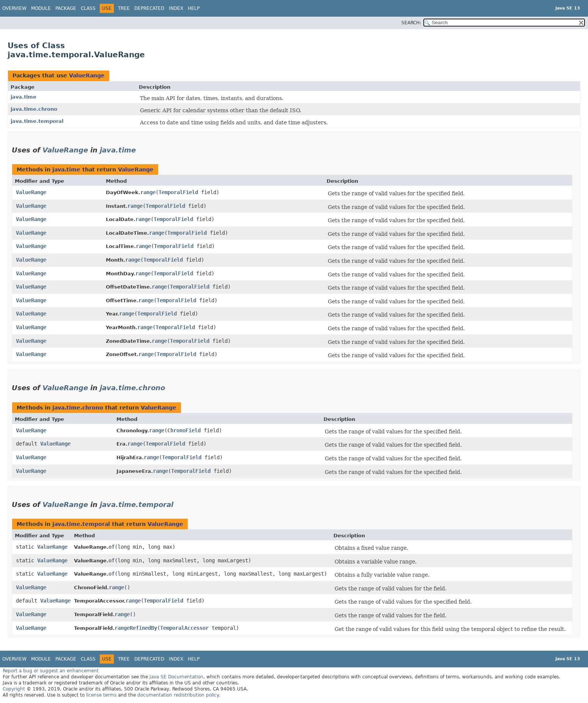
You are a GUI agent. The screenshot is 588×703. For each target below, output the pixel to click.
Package (66, 8)
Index (176, 8)
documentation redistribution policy (178, 695)
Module (41, 8)
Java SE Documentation (176, 677)
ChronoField (184, 430)
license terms (101, 695)
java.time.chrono (34, 109)
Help (194, 8)
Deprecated (149, 8)
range (148, 192)
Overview (14, 8)
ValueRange (87, 75)
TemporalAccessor (184, 628)
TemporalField (178, 192)
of (112, 547)
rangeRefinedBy (136, 628)
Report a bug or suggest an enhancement (51, 671)
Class (88, 8)
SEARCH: (411, 23)
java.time (24, 97)
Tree (124, 8)
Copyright (14, 689)
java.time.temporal (37, 121)
